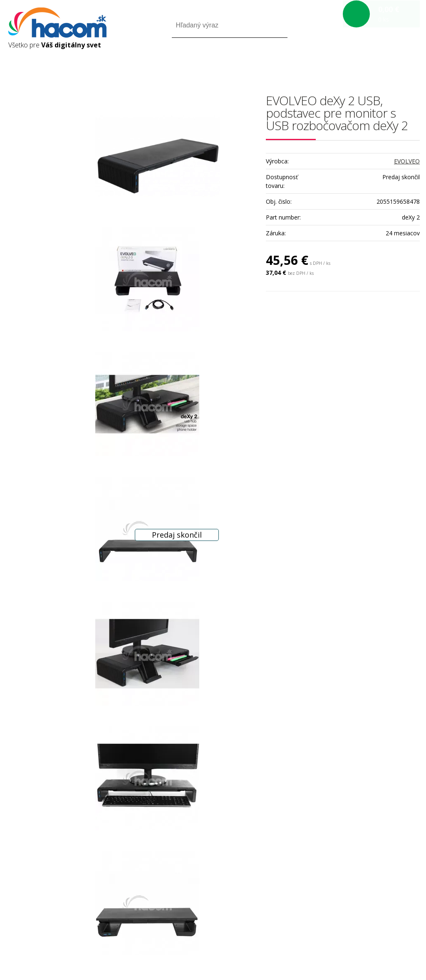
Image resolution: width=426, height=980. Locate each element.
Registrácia (384, 62)
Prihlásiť (350, 62)
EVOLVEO (407, 161)
